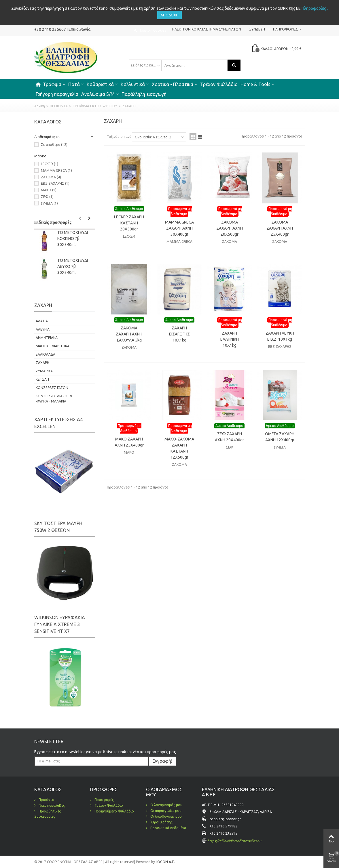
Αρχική (40, 106)
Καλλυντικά (133, 84)
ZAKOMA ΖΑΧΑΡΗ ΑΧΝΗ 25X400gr (280, 228)
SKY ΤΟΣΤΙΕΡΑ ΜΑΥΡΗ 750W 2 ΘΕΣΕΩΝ (58, 527)
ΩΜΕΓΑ (49, 203)
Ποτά (74, 84)
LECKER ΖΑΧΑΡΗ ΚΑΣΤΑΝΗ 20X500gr (129, 223)
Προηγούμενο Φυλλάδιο (114, 811)
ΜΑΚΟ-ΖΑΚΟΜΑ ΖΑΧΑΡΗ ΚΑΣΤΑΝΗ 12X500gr (179, 448)
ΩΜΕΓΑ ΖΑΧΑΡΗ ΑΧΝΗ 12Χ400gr (280, 437)
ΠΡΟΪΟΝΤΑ (59, 106)
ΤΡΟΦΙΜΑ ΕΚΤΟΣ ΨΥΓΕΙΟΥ (95, 106)
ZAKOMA (51, 177)
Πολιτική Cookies (152, 30)
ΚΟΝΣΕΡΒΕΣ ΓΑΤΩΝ (52, 388)
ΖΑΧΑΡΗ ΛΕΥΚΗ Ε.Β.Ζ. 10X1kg (280, 336)
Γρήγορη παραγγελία (57, 94)
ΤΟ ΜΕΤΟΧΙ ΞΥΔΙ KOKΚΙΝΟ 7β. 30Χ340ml (73, 239)
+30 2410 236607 (50, 29)
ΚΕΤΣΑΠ (42, 379)
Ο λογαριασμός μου (166, 805)
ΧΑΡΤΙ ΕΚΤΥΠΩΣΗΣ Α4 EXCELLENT (58, 423)
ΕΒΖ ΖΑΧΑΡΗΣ (55, 183)
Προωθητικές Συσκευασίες (48, 814)
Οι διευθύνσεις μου (166, 816)
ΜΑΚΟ (49, 190)
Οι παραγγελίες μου (165, 811)
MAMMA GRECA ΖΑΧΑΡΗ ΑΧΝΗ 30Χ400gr (179, 228)
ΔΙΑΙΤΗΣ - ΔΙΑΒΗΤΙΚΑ (53, 346)
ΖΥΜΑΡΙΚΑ (44, 371)
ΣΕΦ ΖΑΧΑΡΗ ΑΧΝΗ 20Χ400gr (229, 437)
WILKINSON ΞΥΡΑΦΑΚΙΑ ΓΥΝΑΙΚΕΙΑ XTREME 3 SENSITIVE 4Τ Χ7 (60, 624)
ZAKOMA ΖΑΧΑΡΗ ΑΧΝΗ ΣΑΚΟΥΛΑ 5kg (129, 334)
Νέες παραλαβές (51, 805)
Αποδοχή (170, 15)
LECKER (50, 164)
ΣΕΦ (47, 197)
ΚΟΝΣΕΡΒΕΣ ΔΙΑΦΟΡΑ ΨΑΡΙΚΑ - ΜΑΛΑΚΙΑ (54, 399)
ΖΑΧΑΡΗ (42, 363)
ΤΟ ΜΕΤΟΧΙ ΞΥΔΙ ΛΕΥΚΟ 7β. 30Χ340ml (73, 266)
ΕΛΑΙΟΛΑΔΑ (46, 354)
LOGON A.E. (165, 862)
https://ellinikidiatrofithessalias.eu (234, 841)
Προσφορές (104, 800)
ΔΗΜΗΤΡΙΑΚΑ (47, 338)
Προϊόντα (46, 800)
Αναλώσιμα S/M (98, 94)
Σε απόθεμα (54, 145)
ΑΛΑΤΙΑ (42, 321)
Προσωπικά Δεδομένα (168, 828)
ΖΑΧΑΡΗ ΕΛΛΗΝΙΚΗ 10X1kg (230, 339)
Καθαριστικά (100, 84)
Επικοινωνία (80, 29)
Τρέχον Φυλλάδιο (219, 84)
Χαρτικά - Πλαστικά (173, 84)
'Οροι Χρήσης (161, 822)
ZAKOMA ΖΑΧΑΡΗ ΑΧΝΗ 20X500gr (230, 228)
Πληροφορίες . (315, 8)
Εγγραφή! (162, 761)
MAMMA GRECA (56, 170)
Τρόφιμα (52, 84)
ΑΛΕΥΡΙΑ (43, 329)
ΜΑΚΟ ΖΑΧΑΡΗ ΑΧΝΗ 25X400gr (129, 442)
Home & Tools (255, 84)
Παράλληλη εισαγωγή (144, 94)
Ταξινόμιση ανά (119, 137)
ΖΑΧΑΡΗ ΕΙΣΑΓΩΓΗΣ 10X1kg (179, 334)
